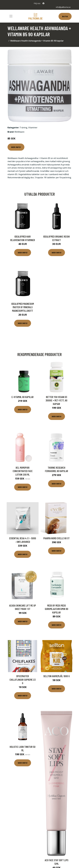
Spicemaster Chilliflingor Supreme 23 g (23, 680)
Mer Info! (16, 147)
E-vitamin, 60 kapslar (23, 397)
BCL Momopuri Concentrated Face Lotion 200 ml (23, 471)
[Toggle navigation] (11, 16)
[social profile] (43, 3)
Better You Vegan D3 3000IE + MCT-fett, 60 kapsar (56, 400)
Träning (23, 128)
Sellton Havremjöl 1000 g (57, 676)
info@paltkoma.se (63, 7)
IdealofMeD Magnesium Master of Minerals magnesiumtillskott (23, 307)
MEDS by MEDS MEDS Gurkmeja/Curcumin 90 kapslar (57, 609)
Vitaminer (33, 128)
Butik (65, 16)
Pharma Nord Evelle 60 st (56, 538)
